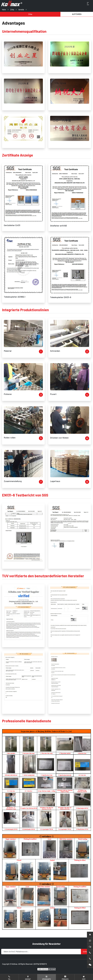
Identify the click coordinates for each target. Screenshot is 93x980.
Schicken (86, 952)
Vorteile (21, 10)
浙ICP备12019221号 (40, 964)
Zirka (12, 10)
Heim (4, 10)
